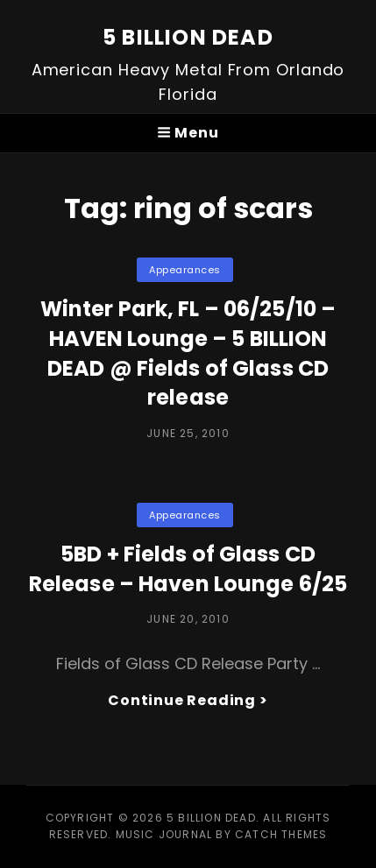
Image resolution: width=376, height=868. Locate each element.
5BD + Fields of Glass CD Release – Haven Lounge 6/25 (188, 569)
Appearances (185, 270)
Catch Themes (281, 834)
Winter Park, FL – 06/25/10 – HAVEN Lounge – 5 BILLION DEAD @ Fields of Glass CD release (188, 353)
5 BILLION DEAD (188, 37)
